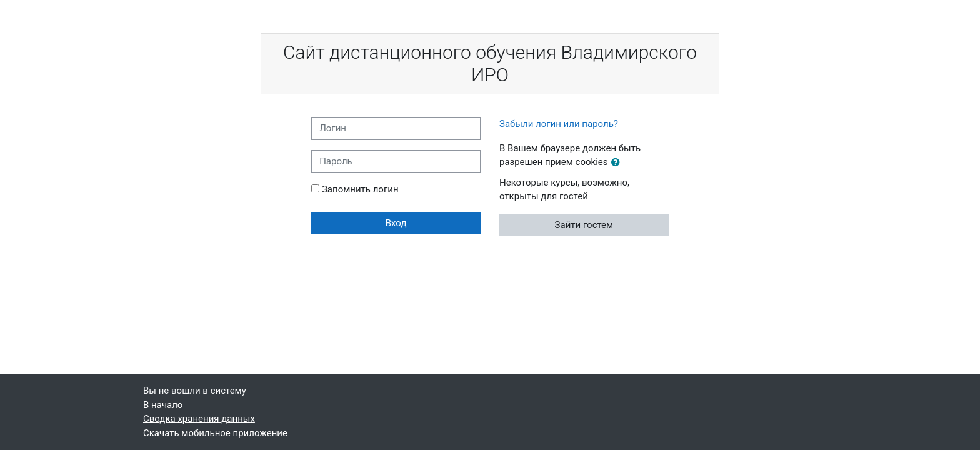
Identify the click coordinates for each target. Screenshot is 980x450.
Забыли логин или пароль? (559, 124)
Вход (396, 223)
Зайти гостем (584, 225)
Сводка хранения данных (199, 419)
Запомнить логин (360, 189)
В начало (163, 405)
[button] (618, 163)
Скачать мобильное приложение (215, 433)
